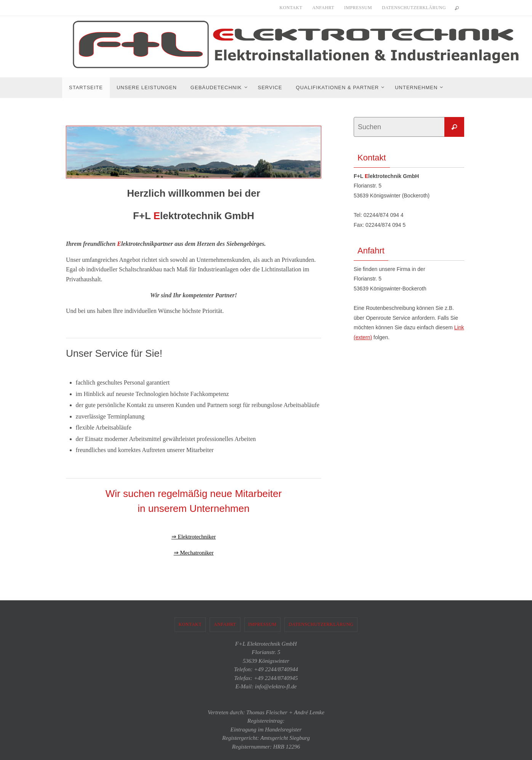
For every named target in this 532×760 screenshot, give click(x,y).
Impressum (358, 8)
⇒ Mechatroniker (193, 552)
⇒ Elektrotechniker (194, 536)
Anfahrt (323, 8)
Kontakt (291, 8)
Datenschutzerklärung (414, 8)
